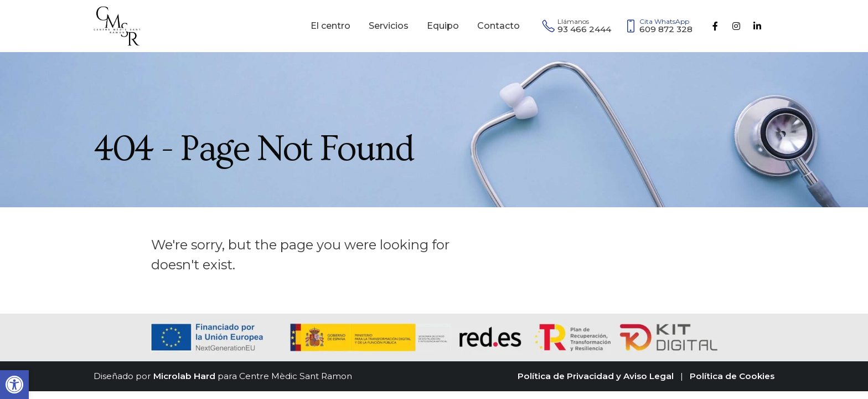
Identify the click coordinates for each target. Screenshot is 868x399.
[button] (14, 385)
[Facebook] (715, 26)
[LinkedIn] (757, 26)
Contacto (498, 26)
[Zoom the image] (117, 13)
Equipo (443, 26)
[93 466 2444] (577, 26)
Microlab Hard (184, 376)
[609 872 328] (661, 26)
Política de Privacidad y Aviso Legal (596, 376)
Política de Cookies (732, 376)
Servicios (389, 26)
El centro (330, 26)
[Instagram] (736, 26)
